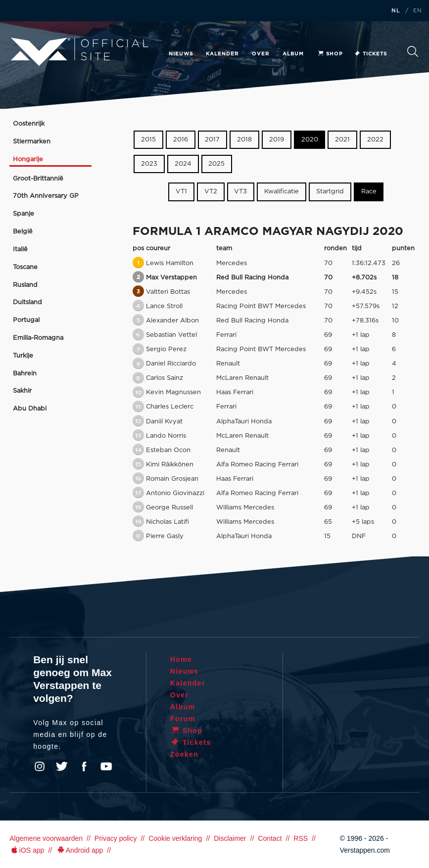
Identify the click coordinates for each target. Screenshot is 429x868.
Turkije (23, 356)
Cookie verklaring (175, 838)
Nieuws (181, 54)
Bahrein (25, 374)
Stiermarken (32, 142)
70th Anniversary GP (46, 196)
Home (181, 659)
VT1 (181, 192)
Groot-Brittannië (38, 179)
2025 (216, 164)
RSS (301, 838)
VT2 (211, 192)
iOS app (27, 850)
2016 (181, 140)
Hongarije (28, 160)
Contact (270, 838)
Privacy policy (116, 838)
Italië (20, 250)
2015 (148, 140)
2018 (244, 140)
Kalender (222, 54)
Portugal (26, 320)
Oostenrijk (29, 124)
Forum (183, 719)
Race (369, 192)
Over (261, 54)
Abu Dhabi (30, 409)
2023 (149, 164)
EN (418, 11)
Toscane (25, 267)
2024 (183, 164)
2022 (375, 140)
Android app (79, 850)
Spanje (24, 214)
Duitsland (27, 302)
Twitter (62, 767)
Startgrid (330, 192)
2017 (212, 140)
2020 (310, 140)
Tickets (370, 54)
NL (396, 11)
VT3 (240, 192)
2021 (342, 140)
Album (293, 54)
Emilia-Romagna (38, 338)
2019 (277, 140)
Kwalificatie (282, 192)
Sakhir (22, 391)
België (23, 232)
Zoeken (413, 51)
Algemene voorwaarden (46, 838)
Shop (330, 54)
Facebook (84, 767)
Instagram (40, 767)
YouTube (106, 767)
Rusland (25, 285)
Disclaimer (230, 838)
